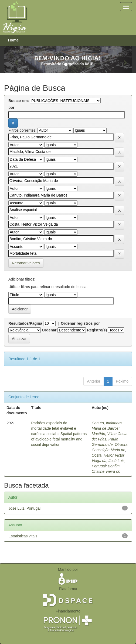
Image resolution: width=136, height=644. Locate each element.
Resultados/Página (25, 323)
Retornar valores (26, 263)
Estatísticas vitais (23, 536)
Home (13, 40)
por (11, 107)
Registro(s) (97, 330)
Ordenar (49, 330)
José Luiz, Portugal (24, 508)
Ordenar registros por (80, 323)
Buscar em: (19, 101)
